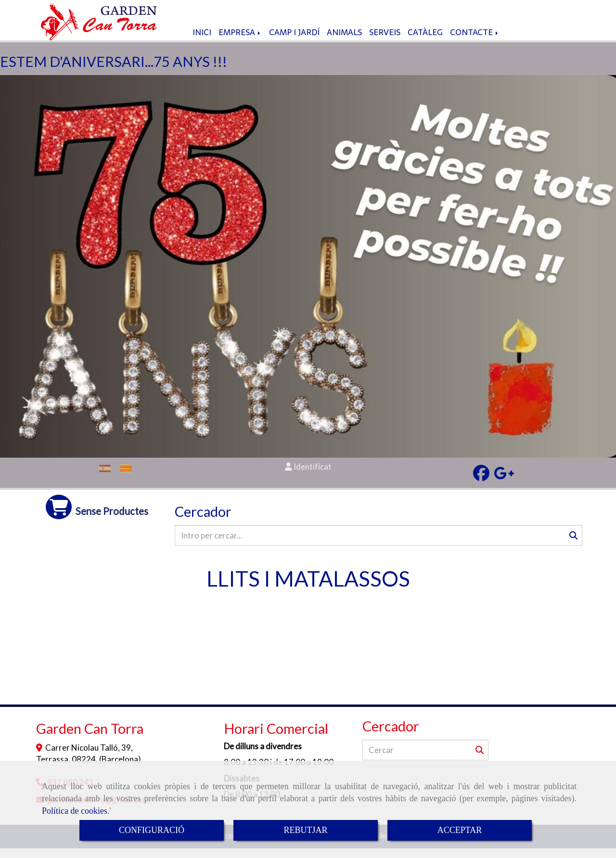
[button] (308, 476)
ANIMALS (344, 42)
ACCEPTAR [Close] (460, 830)
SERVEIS (385, 42)
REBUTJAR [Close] (305, 830)
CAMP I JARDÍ (294, 42)
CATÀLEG (425, 42)
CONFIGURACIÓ (152, 830)
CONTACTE (475, 42)
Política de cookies (75, 811)
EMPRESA (240, 42)
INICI (202, 42)
